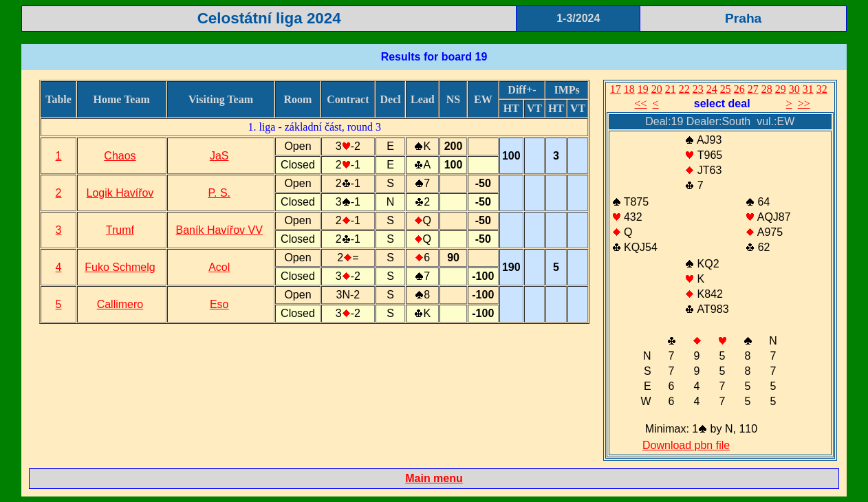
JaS (219, 156)
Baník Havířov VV (219, 230)
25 (726, 89)
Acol (219, 267)
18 (629, 89)
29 (781, 89)
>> (804, 103)
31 (808, 89)
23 (698, 89)
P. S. (219, 193)
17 (616, 89)
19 (643, 89)
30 (794, 89)
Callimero (120, 304)
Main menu (434, 478)
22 (684, 89)
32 (822, 89)
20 (657, 89)
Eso (219, 304)
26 (739, 89)
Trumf (120, 230)
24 (712, 89)
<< (641, 103)
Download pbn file (686, 445)
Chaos (120, 156)
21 (671, 89)
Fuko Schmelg (120, 267)
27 (753, 89)
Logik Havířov (120, 193)
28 (767, 89)
